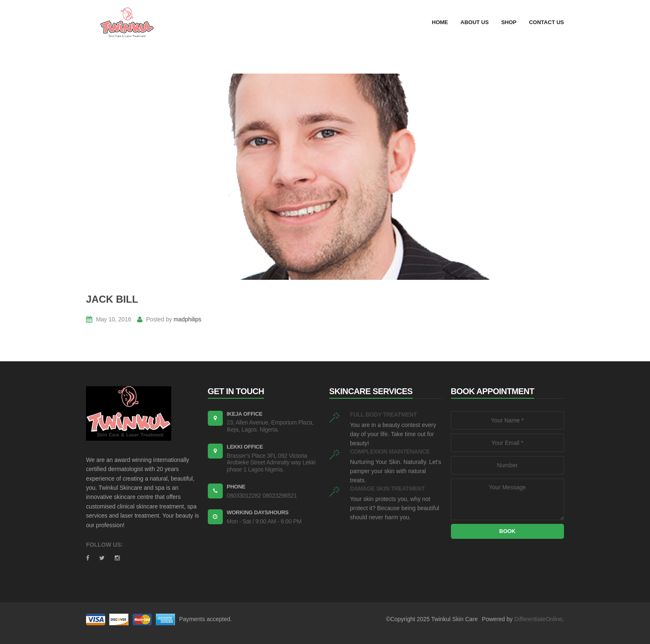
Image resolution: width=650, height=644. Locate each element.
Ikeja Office (245, 414)
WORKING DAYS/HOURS (258, 512)
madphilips (188, 319)
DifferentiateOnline (538, 619)
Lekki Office (245, 447)
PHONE (236, 487)
